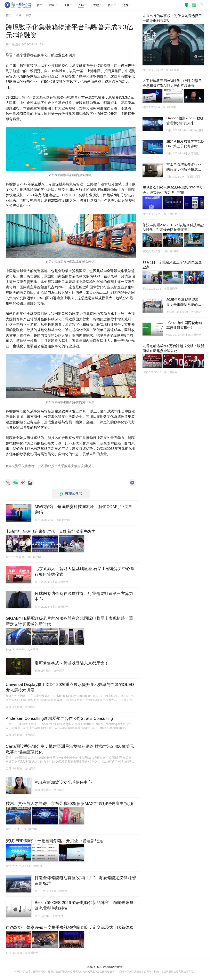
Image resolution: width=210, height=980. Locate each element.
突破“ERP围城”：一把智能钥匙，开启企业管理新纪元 (54, 841)
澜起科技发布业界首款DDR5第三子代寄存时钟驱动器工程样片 (185, 144)
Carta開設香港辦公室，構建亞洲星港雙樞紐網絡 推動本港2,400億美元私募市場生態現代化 (70, 749)
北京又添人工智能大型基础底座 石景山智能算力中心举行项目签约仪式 (84, 571)
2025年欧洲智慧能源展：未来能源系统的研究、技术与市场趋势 (184, 302)
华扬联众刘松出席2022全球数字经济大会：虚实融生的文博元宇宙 (173, 190)
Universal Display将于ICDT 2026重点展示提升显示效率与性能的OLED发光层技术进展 (70, 687)
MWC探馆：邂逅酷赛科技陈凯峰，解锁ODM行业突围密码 (84, 509)
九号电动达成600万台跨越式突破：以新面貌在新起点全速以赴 (173, 348)
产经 (19, 15)
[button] (53, 5)
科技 (29, 15)
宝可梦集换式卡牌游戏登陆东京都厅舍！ (72, 663)
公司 (8, 707)
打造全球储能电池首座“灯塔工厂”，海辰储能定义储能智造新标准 (85, 881)
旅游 (37, 671)
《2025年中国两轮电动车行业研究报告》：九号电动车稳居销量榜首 (184, 326)
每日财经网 (104, 967)
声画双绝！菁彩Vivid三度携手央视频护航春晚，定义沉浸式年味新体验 (70, 927)
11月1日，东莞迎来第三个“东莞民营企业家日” (172, 265)
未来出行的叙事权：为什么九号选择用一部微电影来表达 (172, 18)
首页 (9, 15)
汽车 (169, 335)
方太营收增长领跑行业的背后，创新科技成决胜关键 (184, 167)
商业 (145, 289)
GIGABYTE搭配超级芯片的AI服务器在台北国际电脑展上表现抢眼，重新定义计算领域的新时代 (69, 621)
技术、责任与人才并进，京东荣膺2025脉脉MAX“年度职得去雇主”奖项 (69, 803)
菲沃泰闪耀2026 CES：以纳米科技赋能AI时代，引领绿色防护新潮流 (173, 228)
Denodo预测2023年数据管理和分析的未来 (185, 121)
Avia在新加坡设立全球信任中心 (63, 782)
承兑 (88, 466)
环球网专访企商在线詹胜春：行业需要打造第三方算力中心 (84, 596)
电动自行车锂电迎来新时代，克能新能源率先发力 (51, 531)
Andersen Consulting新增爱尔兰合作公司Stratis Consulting (59, 718)
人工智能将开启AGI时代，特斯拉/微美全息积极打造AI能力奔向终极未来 (172, 83)
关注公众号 (71, 494)
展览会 (147, 251)
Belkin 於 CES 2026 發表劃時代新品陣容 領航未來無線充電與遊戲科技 (84, 905)
